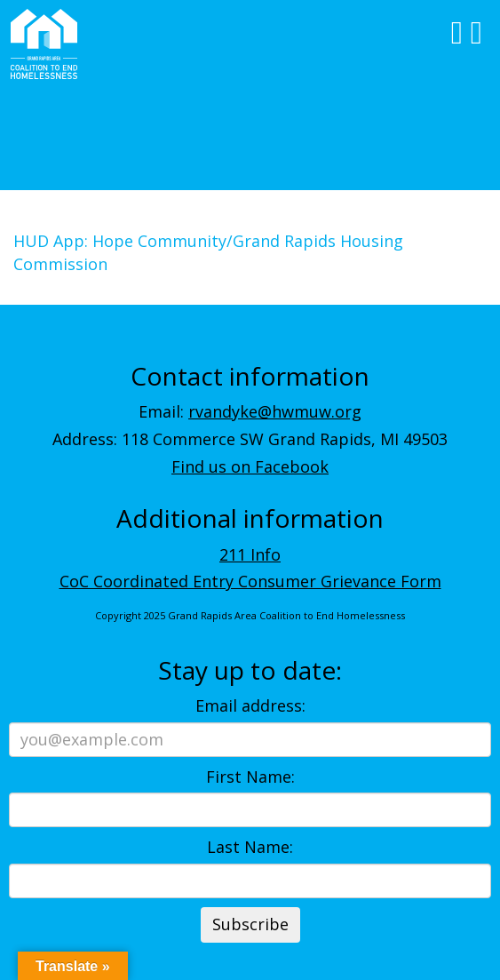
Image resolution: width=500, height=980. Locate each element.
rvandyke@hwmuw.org (275, 411)
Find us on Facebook (250, 466)
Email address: (250, 705)
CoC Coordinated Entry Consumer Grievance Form (250, 581)
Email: (250, 411)
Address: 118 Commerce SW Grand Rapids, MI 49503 (250, 439)
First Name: (250, 777)
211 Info (250, 554)
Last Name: (250, 847)
